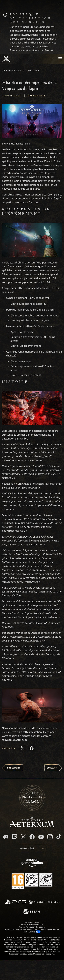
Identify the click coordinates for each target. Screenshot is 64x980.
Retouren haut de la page (32, 798)
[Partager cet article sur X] (22, 748)
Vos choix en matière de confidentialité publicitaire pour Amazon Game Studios (32, 930)
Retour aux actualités (22, 70)
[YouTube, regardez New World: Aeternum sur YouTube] (41, 837)
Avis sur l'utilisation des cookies (32, 927)
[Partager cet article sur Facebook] (32, 748)
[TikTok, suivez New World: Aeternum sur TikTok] (59, 837)
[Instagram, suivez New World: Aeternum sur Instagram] (50, 837)
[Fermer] (59, 4)
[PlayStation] (15, 902)
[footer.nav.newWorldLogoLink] (32, 826)
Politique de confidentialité (32, 925)
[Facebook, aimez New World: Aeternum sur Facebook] (32, 837)
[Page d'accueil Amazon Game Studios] (32, 863)
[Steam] (32, 912)
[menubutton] (60, 59)
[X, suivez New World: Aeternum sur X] (23, 837)
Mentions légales (32, 922)
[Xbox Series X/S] (44, 902)
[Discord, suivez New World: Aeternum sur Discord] (6, 837)
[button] (32, 121)
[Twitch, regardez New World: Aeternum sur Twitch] (14, 837)
